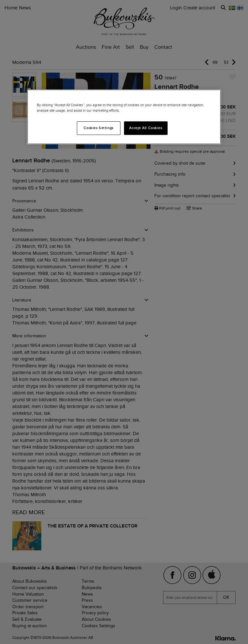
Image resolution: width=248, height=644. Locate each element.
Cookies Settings (99, 128)
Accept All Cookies (146, 128)
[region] (124, 117)
